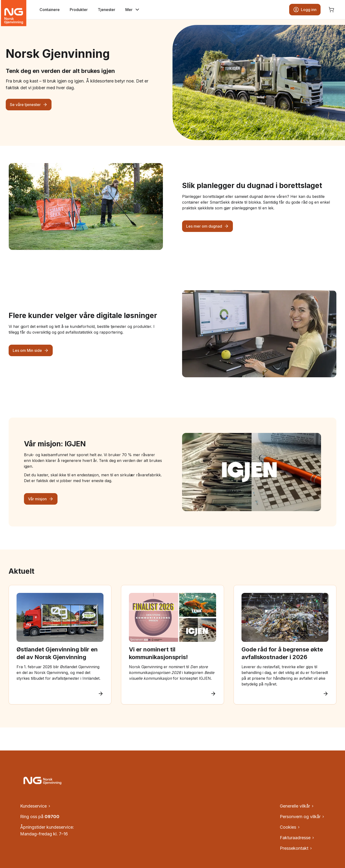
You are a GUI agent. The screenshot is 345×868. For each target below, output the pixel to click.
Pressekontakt (296, 848)
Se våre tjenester (29, 105)
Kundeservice (36, 806)
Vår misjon (41, 499)
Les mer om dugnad (207, 226)
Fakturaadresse (297, 838)
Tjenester (106, 10)
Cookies (290, 827)
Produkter (79, 10)
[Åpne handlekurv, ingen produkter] (331, 10)
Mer (133, 10)
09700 (52, 817)
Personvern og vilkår (302, 817)
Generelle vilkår (297, 806)
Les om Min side (31, 350)
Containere (50, 10)
